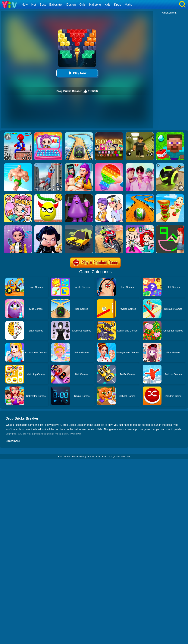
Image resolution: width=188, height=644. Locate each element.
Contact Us (105, 457)
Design (71, 5)
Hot (34, 5)
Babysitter (56, 5)
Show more (13, 441)
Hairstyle (95, 5)
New (25, 5)
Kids (107, 5)
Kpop (118, 5)
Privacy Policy (79, 457)
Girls (82, 5)
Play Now (77, 73)
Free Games (64, 457)
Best (43, 5)
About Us (93, 457)
